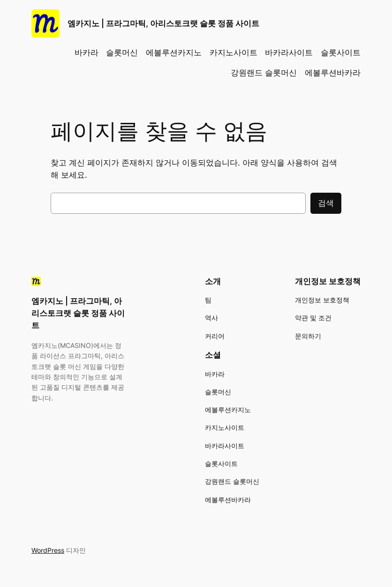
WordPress (48, 550)
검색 (326, 203)
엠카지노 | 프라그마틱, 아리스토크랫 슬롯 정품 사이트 (163, 23)
